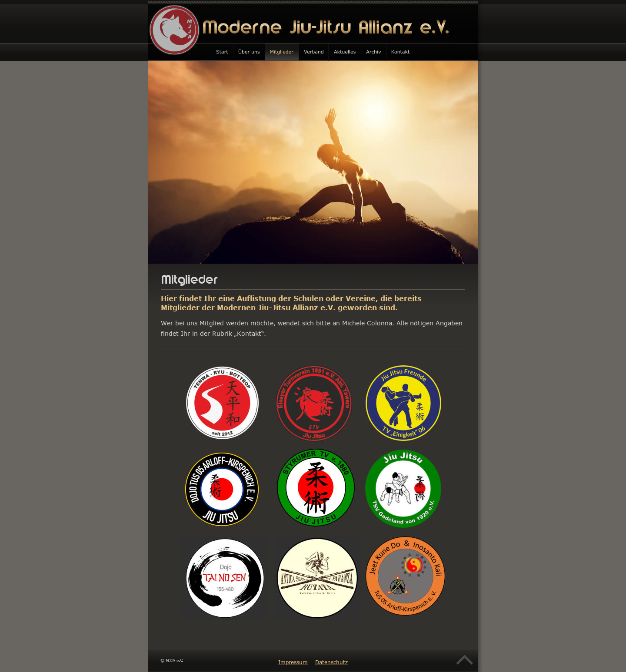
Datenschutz (331, 662)
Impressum (293, 662)
